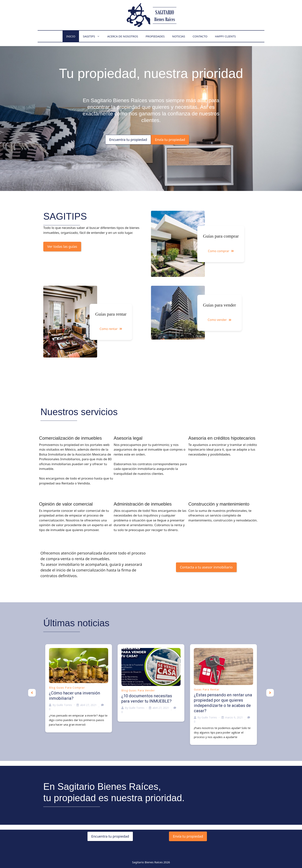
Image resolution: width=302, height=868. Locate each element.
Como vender (220, 320)
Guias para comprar (71, 688)
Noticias (179, 36)
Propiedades (155, 36)
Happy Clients (225, 36)
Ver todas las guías (62, 246)
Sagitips (93, 36)
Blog (52, 688)
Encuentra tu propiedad (128, 140)
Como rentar (111, 329)
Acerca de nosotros (123, 36)
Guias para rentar (207, 689)
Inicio (71, 36)
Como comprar (221, 251)
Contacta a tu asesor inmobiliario (206, 567)
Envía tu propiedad (170, 140)
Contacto (200, 36)
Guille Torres (64, 705)
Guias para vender (142, 690)
